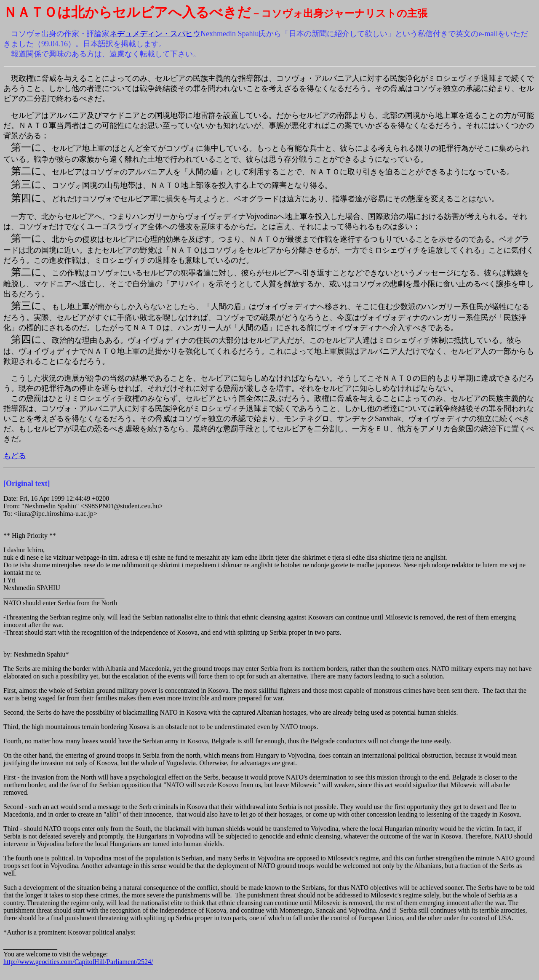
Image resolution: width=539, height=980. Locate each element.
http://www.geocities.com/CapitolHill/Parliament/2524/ (78, 962)
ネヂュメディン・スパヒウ (155, 34)
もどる (15, 456)
